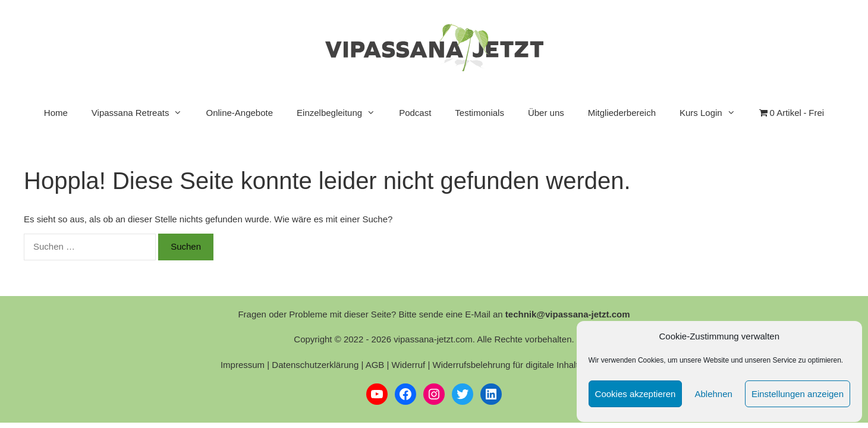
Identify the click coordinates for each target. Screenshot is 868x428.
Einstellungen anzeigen (798, 394)
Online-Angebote (239, 113)
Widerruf (409, 365)
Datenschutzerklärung (315, 365)
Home (56, 113)
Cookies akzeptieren (636, 394)
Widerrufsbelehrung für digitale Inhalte (507, 365)
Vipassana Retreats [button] (143, 113)
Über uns (546, 113)
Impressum (243, 365)
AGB (375, 365)
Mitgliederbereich (622, 113)
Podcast (415, 113)
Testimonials (479, 113)
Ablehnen (713, 394)
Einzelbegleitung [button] (342, 113)
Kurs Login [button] (713, 113)
